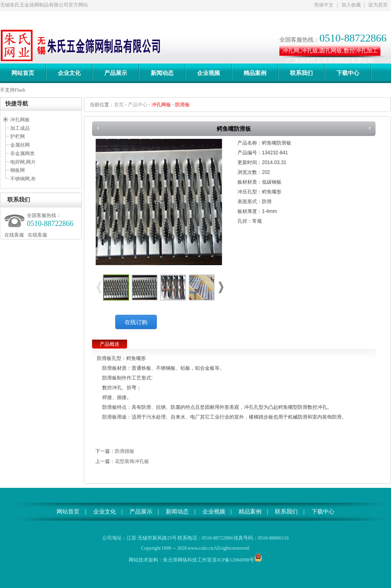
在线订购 (136, 322)
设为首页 (378, 5)
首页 (119, 105)
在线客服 (14, 235)
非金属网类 (22, 154)
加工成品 (20, 128)
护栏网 (18, 136)
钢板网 (18, 170)
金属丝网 (20, 145)
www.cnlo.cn (201, 548)
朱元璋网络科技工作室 (187, 560)
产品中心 (138, 105)
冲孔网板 (20, 120)
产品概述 (110, 344)
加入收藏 (351, 5)
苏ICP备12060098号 (233, 560)
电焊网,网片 (23, 162)
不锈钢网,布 (23, 179)
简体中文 (324, 5)
